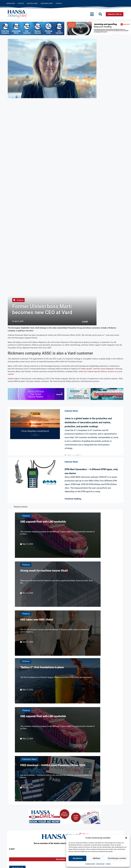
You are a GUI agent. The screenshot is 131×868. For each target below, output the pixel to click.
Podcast (21, 3)
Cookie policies (90, 864)
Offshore (26, 661)
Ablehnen (96, 858)
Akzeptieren (77, 858)
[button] (126, 838)
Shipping (20, 300)
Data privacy (100, 864)
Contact (59, 3)
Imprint (108, 864)
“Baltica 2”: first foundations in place (42, 667)
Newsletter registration (65, 859)
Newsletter (11, 3)
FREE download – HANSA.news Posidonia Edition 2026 (53, 765)
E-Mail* (12, 849)
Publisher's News (29, 759)
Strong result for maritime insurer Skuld (44, 571)
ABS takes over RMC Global (37, 620)
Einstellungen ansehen (117, 858)
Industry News (32, 3)
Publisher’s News (47, 3)
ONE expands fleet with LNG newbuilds (43, 522)
